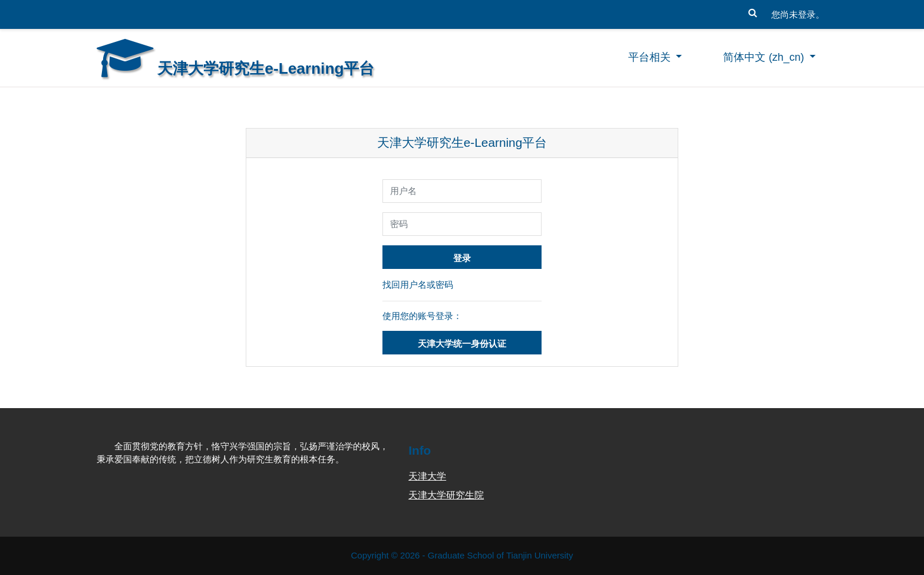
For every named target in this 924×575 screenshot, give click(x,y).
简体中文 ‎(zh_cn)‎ (765, 57)
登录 (462, 258)
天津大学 (427, 476)
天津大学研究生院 (446, 495)
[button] (753, 10)
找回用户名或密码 (418, 285)
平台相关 (651, 57)
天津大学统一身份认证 (462, 344)
